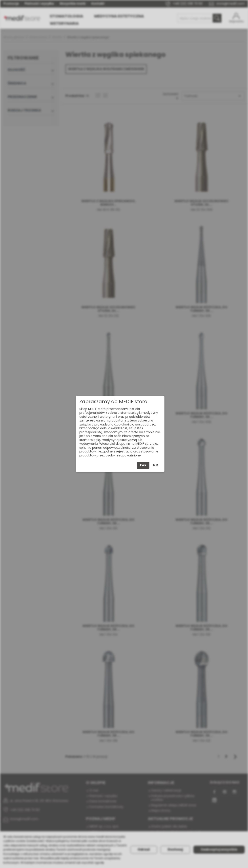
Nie (155, 465)
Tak (143, 465)
